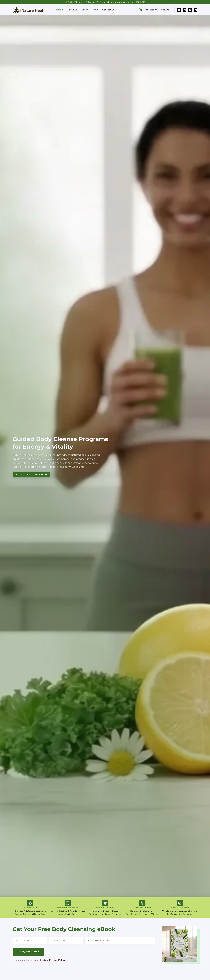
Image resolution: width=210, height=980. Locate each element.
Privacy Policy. (57, 960)
